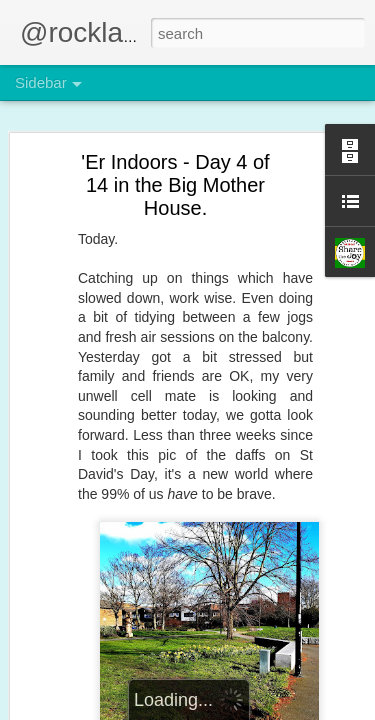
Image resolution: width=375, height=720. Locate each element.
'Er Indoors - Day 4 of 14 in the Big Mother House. (175, 185)
